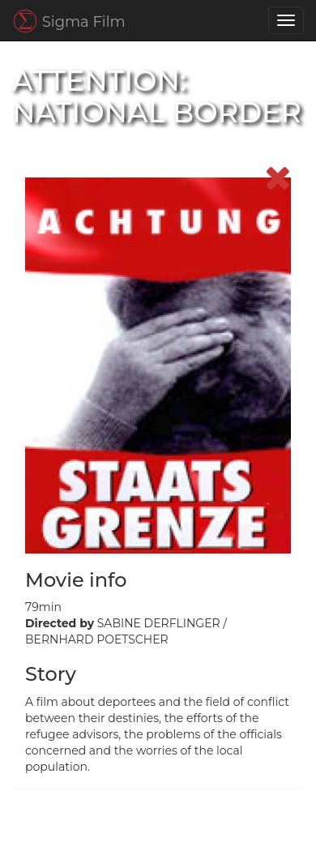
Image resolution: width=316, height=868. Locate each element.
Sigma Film (69, 21)
